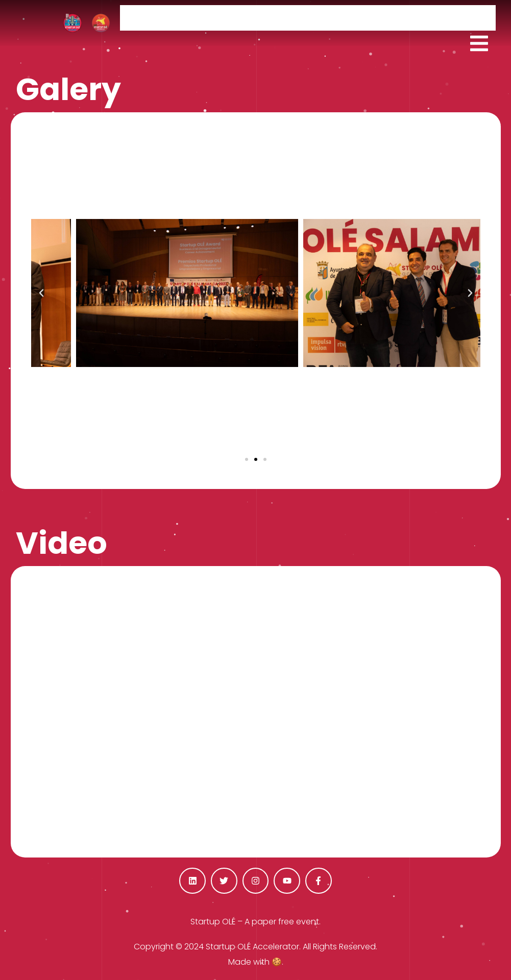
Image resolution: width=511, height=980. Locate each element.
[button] (247, 459)
